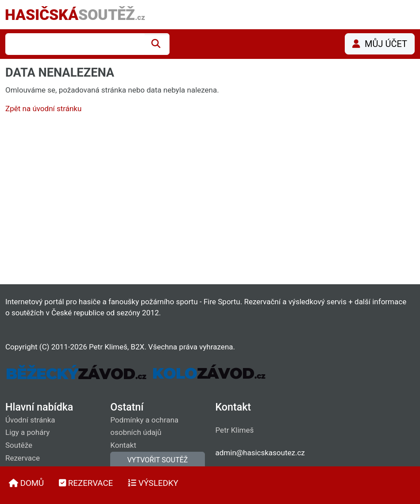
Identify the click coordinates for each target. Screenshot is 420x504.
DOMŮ (26, 483)
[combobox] (75, 44)
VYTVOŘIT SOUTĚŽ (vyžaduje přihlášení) (158, 465)
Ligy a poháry (27, 432)
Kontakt (123, 445)
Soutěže (19, 445)
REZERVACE (86, 483)
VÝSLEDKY (153, 483)
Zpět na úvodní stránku (43, 109)
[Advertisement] (210, 201)
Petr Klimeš (235, 430)
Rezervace (23, 458)
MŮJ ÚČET (380, 44)
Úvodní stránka (30, 420)
